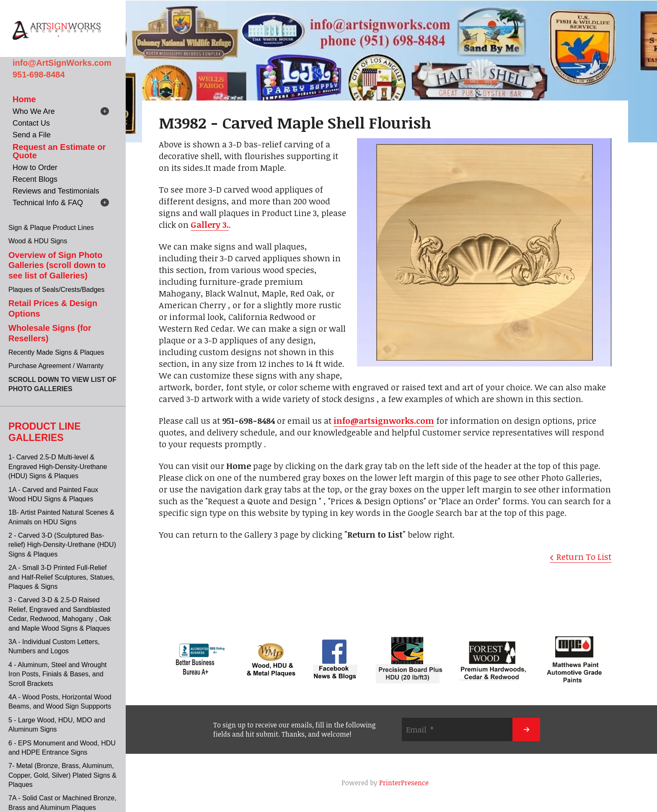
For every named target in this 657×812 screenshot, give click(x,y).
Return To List (584, 557)
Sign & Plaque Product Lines (51, 228)
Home (24, 99)
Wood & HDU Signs (38, 241)
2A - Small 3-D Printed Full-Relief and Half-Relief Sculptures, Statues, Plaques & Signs (61, 577)
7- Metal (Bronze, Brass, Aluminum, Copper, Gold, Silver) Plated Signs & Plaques (62, 775)
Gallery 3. (210, 224)
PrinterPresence (404, 783)
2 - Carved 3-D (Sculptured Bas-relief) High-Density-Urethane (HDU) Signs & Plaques (62, 545)
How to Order (35, 168)
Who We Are (34, 111)
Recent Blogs (35, 179)
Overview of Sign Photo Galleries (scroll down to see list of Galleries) (57, 265)
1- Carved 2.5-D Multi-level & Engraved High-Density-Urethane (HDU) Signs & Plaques (58, 467)
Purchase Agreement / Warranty (56, 366)
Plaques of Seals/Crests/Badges (56, 290)
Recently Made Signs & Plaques (56, 352)
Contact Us (31, 123)
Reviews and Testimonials (56, 191)
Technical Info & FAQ (48, 203)
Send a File (32, 135)
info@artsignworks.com (384, 420)
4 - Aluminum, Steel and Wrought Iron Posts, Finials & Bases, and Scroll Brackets (58, 674)
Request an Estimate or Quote (59, 151)
